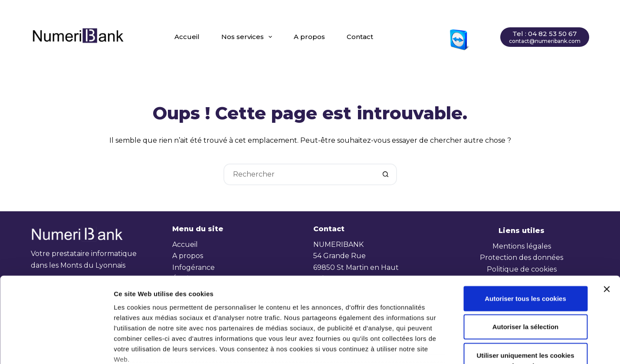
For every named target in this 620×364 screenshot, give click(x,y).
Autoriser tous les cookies (525, 231)
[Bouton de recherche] (386, 174)
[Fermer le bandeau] (607, 222)
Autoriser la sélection (526, 260)
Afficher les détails (476, 347)
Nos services (248, 37)
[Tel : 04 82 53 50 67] (545, 37)
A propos (309, 37)
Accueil (187, 37)
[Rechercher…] (299, 174)
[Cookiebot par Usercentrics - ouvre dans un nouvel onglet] (56, 347)
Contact (360, 37)
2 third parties (180, 313)
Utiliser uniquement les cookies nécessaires (525, 293)
